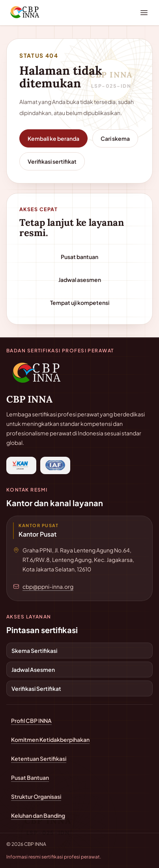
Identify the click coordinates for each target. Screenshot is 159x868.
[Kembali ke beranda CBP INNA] (38, 373)
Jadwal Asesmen (33, 669)
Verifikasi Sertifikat (36, 688)
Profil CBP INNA (31, 720)
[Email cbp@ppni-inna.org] (45, 586)
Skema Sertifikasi (34, 651)
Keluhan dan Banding (38, 815)
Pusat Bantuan (30, 777)
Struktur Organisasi (36, 796)
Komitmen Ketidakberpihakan (50, 739)
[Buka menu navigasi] (144, 13)
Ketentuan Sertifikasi (39, 758)
